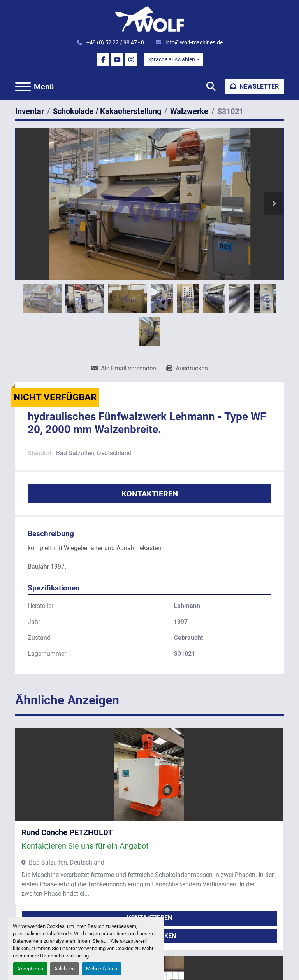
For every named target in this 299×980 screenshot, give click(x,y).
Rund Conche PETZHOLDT (67, 832)
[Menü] (23, 87)
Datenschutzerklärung (64, 956)
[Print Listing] (187, 369)
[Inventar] (30, 111)
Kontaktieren (150, 494)
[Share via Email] (124, 369)
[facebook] (103, 59)
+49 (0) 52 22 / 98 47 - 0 (115, 42)
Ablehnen (64, 969)
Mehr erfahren (102, 969)
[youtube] (117, 59)
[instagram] (131, 59)
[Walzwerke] (189, 111)
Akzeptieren (30, 969)
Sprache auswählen (171, 59)
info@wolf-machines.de (193, 42)
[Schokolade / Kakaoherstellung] (107, 111)
